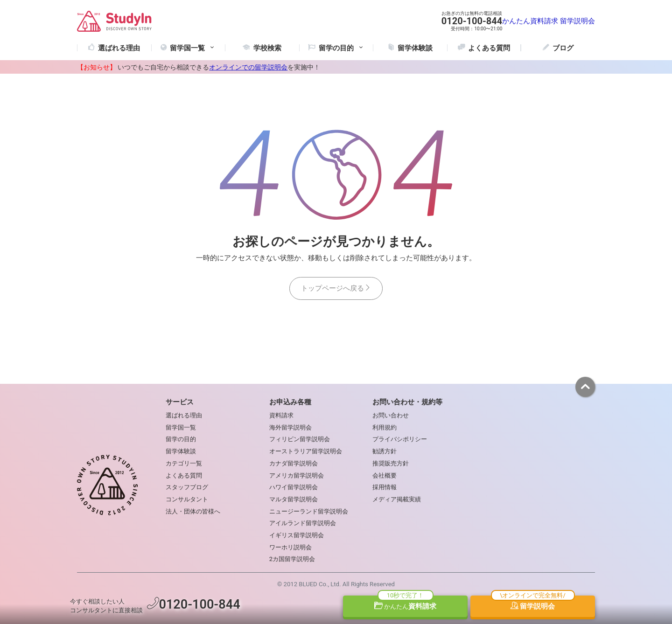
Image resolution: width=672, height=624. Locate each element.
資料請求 (406, 606)
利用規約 (385, 427)
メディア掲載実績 (397, 499)
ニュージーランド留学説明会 (309, 511)
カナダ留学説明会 (294, 463)
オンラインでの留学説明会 (248, 67)
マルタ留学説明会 (294, 499)
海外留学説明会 (290, 427)
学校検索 (267, 48)
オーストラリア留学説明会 (306, 451)
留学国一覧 (193, 48)
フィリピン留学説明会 (300, 439)
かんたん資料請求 (530, 21)
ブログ (563, 48)
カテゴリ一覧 (184, 463)
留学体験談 (415, 48)
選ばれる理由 (119, 48)
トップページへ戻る (336, 288)
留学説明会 (577, 21)
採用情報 (385, 487)
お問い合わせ (391, 415)
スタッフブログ (187, 487)
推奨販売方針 (391, 463)
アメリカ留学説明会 (297, 475)
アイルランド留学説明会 (303, 523)
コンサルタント (187, 499)
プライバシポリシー (400, 439)
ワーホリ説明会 (290, 547)
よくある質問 (489, 48)
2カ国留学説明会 (292, 559)
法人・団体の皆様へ (193, 511)
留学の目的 (181, 439)
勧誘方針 (385, 451)
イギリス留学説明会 (297, 535)
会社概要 (385, 475)
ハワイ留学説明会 (294, 487)
